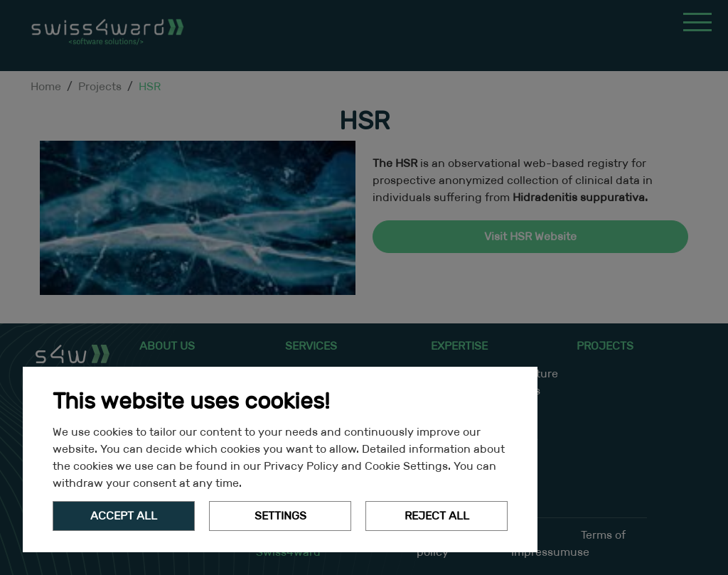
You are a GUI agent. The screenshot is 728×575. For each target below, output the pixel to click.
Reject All (437, 516)
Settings (280, 516)
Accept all (124, 516)
